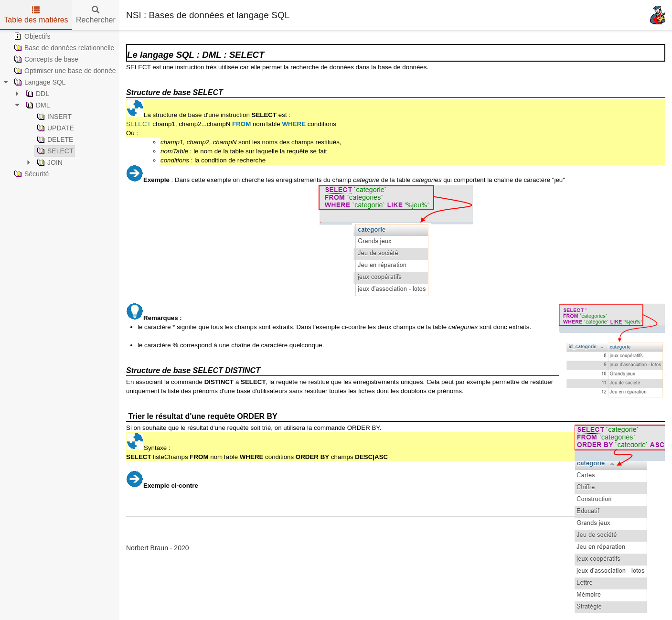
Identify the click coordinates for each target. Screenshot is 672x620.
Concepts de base (45, 59)
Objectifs (31, 36)
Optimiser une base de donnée (64, 71)
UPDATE (54, 128)
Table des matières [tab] (36, 15)
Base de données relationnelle (63, 48)
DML (37, 105)
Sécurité (30, 174)
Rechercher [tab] (96, 15)
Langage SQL (39, 82)
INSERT (53, 117)
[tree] (60, 105)
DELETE (54, 139)
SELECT (54, 151)
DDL (36, 94)
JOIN (49, 162)
